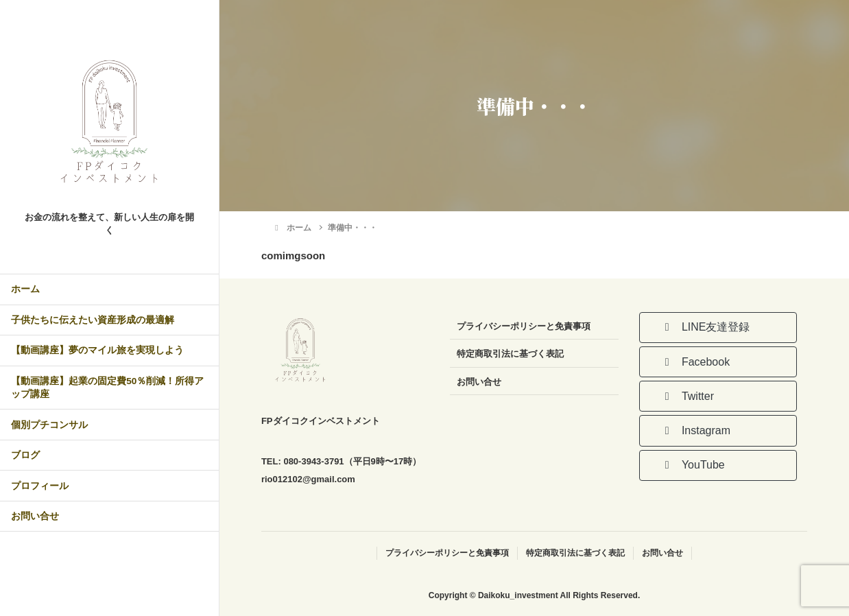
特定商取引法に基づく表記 (510, 354)
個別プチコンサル (49, 425)
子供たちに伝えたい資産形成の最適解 (93, 320)
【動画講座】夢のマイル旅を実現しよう (97, 350)
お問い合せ (35, 516)
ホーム (25, 289)
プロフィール (40, 486)
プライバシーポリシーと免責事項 (524, 326)
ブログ (25, 455)
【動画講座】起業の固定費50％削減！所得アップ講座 (107, 388)
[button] (718, 328)
